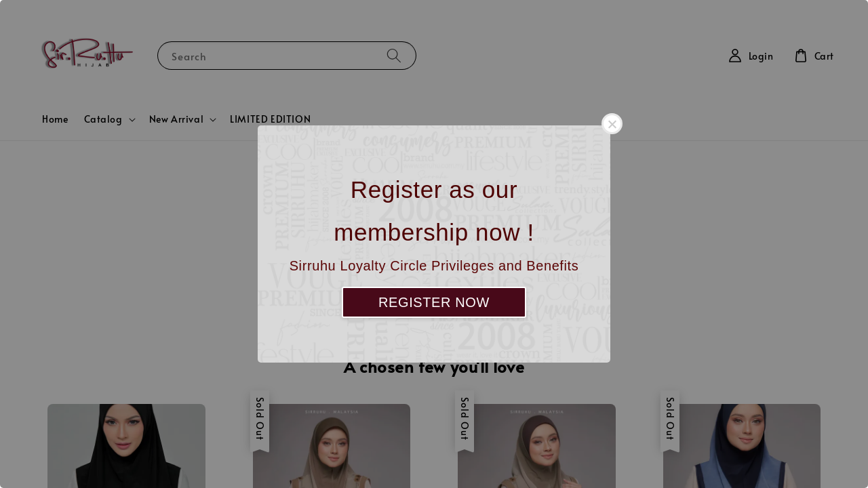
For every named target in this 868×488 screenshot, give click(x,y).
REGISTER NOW (434, 302)
